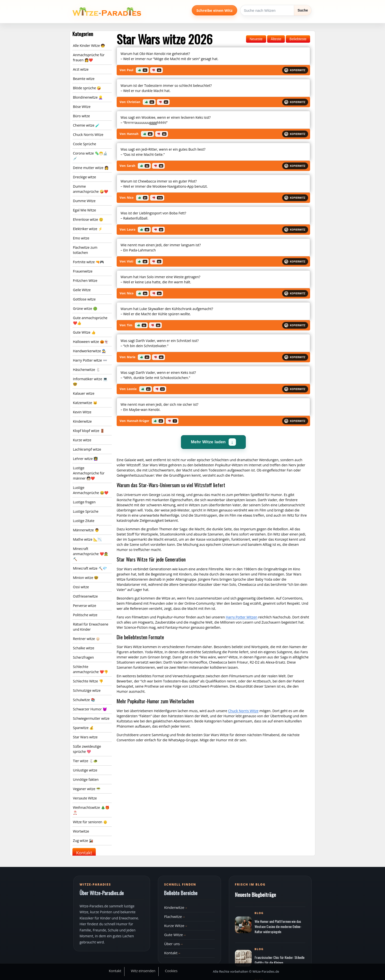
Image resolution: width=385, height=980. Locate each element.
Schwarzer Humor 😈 (90, 709)
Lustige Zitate (84, 521)
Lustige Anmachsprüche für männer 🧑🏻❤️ (89, 473)
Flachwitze (173, 916)
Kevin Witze (82, 412)
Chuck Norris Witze (88, 135)
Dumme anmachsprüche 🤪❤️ (90, 189)
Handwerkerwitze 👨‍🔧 (89, 351)
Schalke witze (84, 648)
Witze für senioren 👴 (90, 822)
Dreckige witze (84, 177)
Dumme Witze (84, 201)
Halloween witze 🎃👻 (91, 342)
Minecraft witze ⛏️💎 (90, 568)
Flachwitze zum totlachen (85, 250)
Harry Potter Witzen (241, 617)
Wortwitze (81, 831)
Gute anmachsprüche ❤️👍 (90, 320)
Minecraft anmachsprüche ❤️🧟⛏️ (90, 554)
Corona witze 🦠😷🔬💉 (90, 156)
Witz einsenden (143, 971)
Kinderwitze (82, 421)
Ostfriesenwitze (85, 596)
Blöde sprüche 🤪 (87, 88)
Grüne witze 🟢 (85, 308)
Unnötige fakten (86, 779)
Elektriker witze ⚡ (88, 229)
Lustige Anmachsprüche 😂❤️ (91, 490)
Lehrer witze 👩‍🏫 (85, 459)
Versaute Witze (85, 798)
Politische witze (85, 615)
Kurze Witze (174, 926)
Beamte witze (84, 79)
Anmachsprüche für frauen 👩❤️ (89, 57)
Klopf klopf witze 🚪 (89, 431)
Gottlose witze (84, 299)
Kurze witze (82, 440)
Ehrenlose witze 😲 (88, 219)
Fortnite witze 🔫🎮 (88, 262)
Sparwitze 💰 (83, 728)
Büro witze (81, 116)
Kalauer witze (84, 393)
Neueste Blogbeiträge (255, 895)
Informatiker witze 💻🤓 (90, 381)
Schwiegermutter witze (91, 718)
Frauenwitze (83, 271)
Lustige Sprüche (86, 511)
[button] (142, 70)
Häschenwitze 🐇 (87, 370)
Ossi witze (81, 587)
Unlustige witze (85, 770)
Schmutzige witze (87, 690)
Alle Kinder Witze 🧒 (89, 46)
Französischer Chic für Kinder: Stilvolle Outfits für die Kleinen (280, 960)
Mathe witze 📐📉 (87, 539)
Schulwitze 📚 (84, 700)
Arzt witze (81, 69)
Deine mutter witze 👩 (91, 168)
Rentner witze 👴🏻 (86, 639)
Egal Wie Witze (84, 210)
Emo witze (81, 238)
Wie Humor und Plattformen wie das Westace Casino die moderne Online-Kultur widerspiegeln (278, 926)
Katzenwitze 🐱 (85, 403)
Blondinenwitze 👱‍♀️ (88, 97)
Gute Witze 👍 (84, 332)
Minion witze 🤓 (86, 578)
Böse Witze (82, 107)
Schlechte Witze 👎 (88, 681)
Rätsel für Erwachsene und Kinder (91, 627)
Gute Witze (173, 935)
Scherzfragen (83, 657)
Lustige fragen (84, 502)
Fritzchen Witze (85, 281)
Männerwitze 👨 (86, 530)
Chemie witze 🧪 (86, 125)
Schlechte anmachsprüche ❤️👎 (90, 669)
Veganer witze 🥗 (87, 789)
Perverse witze (85, 606)
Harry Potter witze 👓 (90, 360)
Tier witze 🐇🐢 (85, 761)
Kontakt (84, 853)
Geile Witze (82, 290)
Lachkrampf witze (87, 449)
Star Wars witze (85, 737)
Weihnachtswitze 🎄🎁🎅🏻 (91, 810)
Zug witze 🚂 (83, 841)
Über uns (172, 944)
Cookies (171, 971)
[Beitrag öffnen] (243, 925)
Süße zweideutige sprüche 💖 (87, 749)
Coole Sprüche (84, 144)
